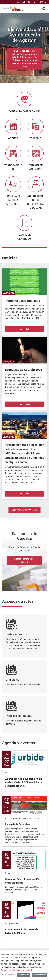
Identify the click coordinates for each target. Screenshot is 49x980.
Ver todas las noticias (24, 510)
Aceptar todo (23, 975)
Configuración (8, 975)
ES (43, 2)
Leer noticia (32, 329)
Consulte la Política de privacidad (16, 970)
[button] (4, 48)
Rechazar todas (40, 975)
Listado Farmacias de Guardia (24, 560)
